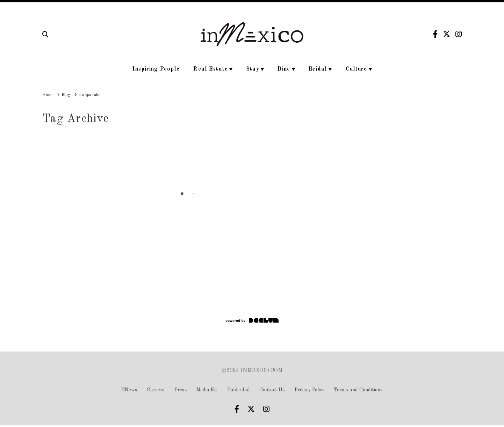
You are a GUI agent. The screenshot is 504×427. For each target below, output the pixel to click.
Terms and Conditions (358, 390)
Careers (156, 390)
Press (181, 390)
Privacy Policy (309, 390)
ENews (129, 390)
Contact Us (272, 390)
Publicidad (239, 390)
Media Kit (207, 390)
